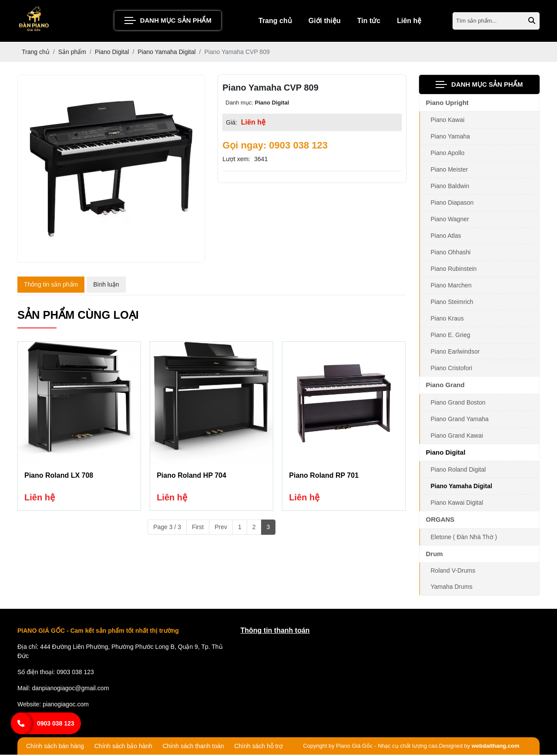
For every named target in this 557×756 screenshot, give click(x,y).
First (198, 529)
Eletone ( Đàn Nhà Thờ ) (464, 538)
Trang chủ (275, 22)
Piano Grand (445, 386)
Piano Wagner (450, 221)
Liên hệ (409, 22)
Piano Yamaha (451, 138)
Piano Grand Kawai (457, 437)
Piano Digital (446, 454)
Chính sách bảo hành (123, 748)
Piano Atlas (446, 237)
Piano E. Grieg (451, 337)
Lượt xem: (236, 160)
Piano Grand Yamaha (460, 420)
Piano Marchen (451, 287)
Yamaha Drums (452, 588)
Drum (435, 555)
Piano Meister (450, 171)
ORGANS (440, 521)
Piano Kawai (448, 121)
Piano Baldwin (450, 188)
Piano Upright (447, 104)
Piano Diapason (452, 204)
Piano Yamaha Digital (461, 488)
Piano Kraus (447, 320)
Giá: (232, 124)
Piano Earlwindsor (455, 353)
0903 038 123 (56, 723)
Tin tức (369, 22)
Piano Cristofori (452, 370)
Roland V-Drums (453, 572)
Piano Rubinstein (454, 270)
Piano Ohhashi (451, 254)
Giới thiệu (325, 22)
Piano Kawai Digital (457, 504)
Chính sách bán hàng (55, 748)
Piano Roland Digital (458, 471)
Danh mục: (239, 104)
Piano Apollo (448, 155)
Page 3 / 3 (167, 529)
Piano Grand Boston (458, 404)
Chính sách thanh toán (193, 748)
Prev (221, 529)
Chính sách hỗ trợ (258, 748)
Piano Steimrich (452, 304)
